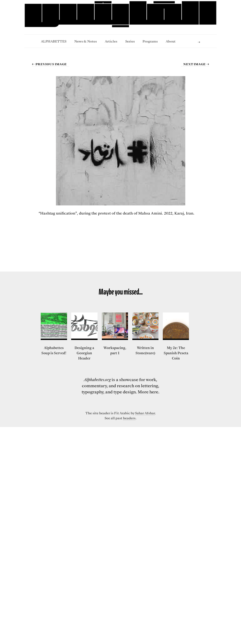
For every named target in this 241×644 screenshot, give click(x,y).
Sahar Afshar (145, 413)
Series (130, 41)
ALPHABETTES (54, 41)
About (171, 41)
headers (129, 418)
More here (148, 392)
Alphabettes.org (97, 379)
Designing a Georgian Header (84, 353)
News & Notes (86, 41)
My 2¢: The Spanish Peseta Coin (176, 353)
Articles (111, 41)
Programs (150, 41)
